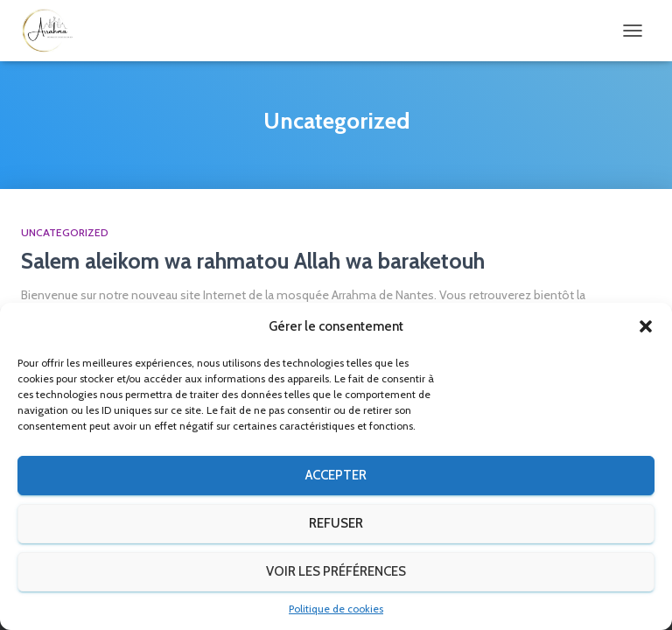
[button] (646, 326)
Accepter (336, 475)
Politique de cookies (336, 609)
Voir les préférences (336, 571)
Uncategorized (65, 232)
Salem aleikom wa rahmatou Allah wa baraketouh (253, 261)
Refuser (336, 523)
